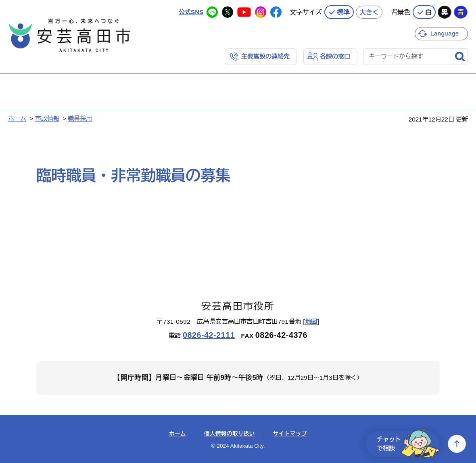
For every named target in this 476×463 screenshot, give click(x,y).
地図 (311, 322)
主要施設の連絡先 (265, 56)
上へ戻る (457, 444)
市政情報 (47, 118)
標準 (343, 12)
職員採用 (80, 118)
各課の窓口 (335, 56)
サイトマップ (290, 434)
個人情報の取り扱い (230, 434)
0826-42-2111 (209, 335)
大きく (369, 12)
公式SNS (191, 12)
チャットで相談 (408, 444)
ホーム (17, 118)
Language (445, 33)
